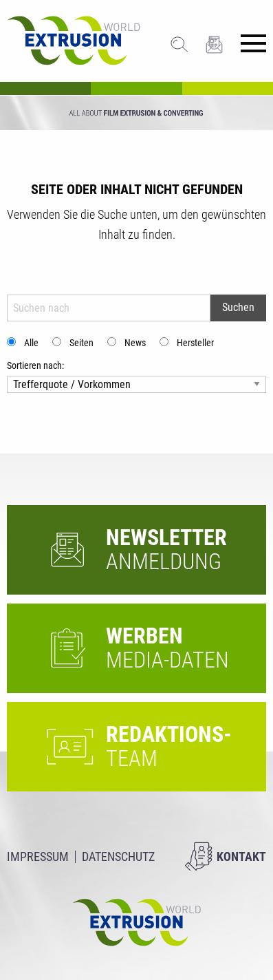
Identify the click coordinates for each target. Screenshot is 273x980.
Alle (31, 343)
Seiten (81, 343)
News (135, 343)
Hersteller (195, 343)
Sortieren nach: (35, 365)
